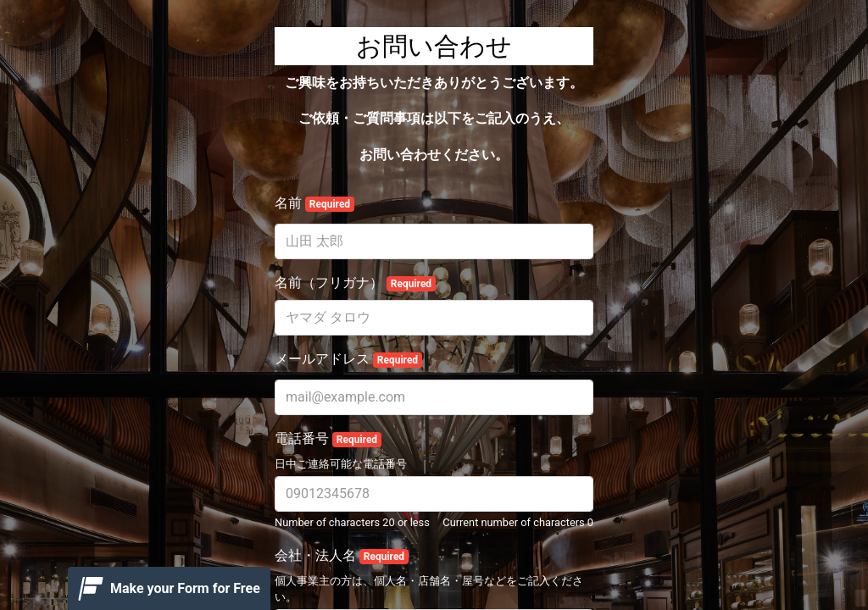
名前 (314, 203)
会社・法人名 (342, 556)
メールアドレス (348, 359)
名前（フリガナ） (355, 283)
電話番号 (328, 439)
